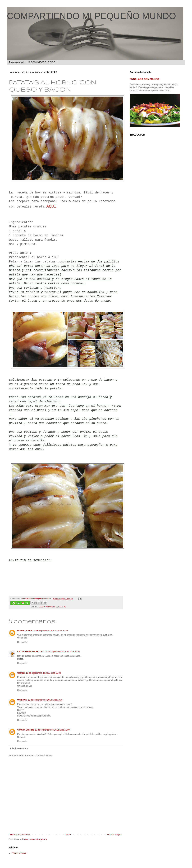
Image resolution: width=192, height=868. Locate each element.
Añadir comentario (19, 748)
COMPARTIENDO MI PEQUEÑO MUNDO (91, 16)
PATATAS (62, 607)
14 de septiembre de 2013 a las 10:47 (51, 631)
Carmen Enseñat (26, 730)
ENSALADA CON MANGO (144, 79)
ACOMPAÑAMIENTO (48, 607)
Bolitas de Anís (25, 631)
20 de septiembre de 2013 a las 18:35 (45, 700)
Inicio (68, 835)
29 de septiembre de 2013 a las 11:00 (52, 730)
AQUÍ (51, 206)
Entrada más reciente (20, 835)
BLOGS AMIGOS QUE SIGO (42, 62)
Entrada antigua (114, 835)
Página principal (17, 62)
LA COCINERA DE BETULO (31, 652)
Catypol (21, 673)
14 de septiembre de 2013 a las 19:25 (63, 652)
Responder (22, 642)
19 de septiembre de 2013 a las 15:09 (43, 673)
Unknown (22, 700)
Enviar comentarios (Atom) (34, 839)
